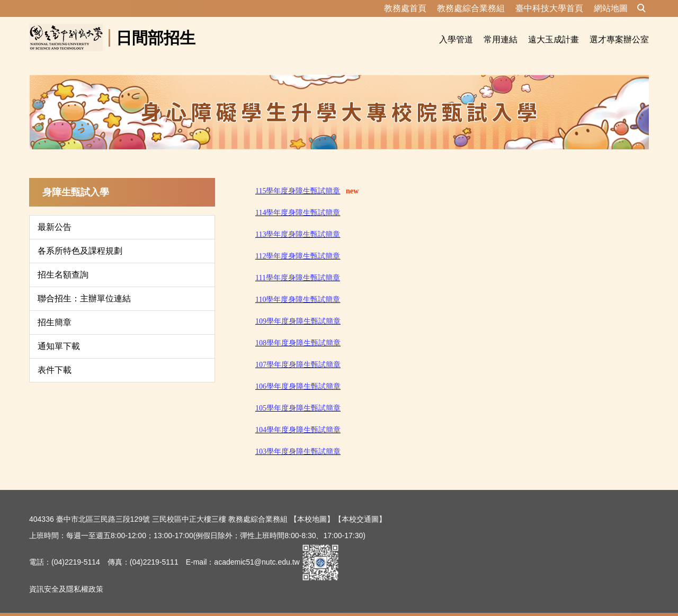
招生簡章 (55, 310)
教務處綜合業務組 (471, 8)
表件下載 (55, 357)
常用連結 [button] (501, 39)
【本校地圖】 (312, 506)
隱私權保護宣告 (55, 603)
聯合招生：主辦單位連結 (84, 286)
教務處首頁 (405, 8)
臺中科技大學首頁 (549, 8)
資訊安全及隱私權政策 (66, 576)
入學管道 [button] (456, 39)
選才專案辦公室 (619, 39)
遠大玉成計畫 (554, 39)
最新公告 (55, 214)
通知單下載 (59, 333)
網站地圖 (611, 8)
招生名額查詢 (63, 262)
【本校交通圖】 (360, 506)
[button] (641, 8)
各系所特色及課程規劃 (80, 238)
